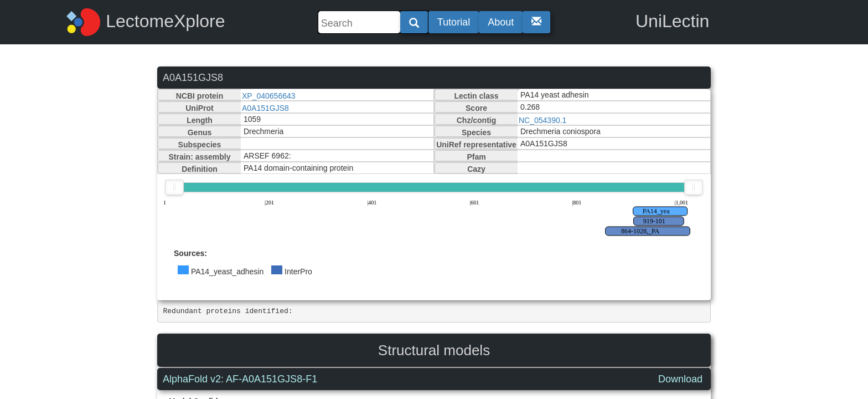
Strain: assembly (199, 157)
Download (680, 379)
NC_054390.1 (542, 120)
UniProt (200, 108)
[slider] (174, 187)
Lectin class (476, 96)
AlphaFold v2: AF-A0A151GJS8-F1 (240, 379)
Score (476, 108)
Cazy (476, 169)
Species (476, 132)
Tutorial (454, 22)
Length (200, 120)
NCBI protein (200, 96)
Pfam (476, 157)
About (501, 22)
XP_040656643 (269, 96)
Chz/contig (477, 120)
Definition (200, 169)
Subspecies (200, 145)
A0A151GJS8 (265, 108)
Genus (200, 132)
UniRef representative (476, 145)
